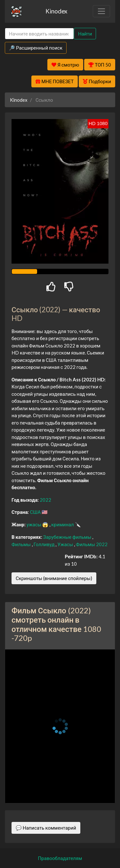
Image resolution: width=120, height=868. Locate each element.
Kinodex (56, 11)
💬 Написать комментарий (46, 828)
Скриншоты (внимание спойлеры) (54, 578)
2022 (45, 500)
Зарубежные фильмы (68, 537)
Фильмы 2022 (92, 544)
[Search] (39, 34)
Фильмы (22, 544)
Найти (85, 34)
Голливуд (45, 544)
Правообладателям (60, 858)
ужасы (34, 524)
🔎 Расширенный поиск (36, 48)
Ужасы (66, 544)
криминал (63, 524)
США (36, 512)
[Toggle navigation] (101, 11)
